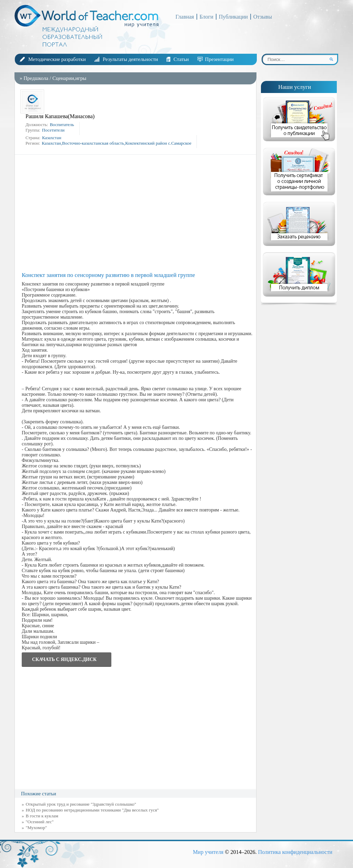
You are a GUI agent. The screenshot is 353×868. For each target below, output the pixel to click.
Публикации (233, 17)
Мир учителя (208, 852)
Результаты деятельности (130, 59)
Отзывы (263, 17)
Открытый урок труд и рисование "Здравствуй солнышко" (81, 804)
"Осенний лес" (40, 822)
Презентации (219, 59)
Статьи (181, 59)
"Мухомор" (37, 828)
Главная (185, 17)
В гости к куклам (42, 816)
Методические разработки (57, 59)
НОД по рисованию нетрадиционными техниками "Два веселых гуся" (92, 810)
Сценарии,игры (69, 78)
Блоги (206, 17)
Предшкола (36, 78)
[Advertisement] (137, 213)
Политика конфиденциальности (295, 852)
